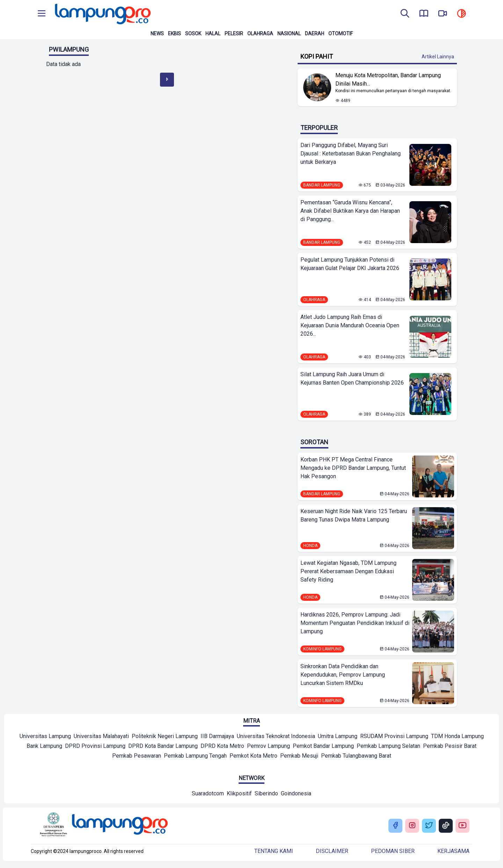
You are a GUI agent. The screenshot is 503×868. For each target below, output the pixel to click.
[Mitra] (45, 737)
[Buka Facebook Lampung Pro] (395, 826)
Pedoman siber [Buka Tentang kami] (393, 851)
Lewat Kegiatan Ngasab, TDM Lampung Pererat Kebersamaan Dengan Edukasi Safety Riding (348, 571)
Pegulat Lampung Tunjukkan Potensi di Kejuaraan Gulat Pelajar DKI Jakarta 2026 (350, 264)
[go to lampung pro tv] (443, 14)
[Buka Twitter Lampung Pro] (429, 826)
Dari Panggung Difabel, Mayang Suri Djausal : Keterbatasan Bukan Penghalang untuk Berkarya (351, 154)
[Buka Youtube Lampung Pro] (462, 826)
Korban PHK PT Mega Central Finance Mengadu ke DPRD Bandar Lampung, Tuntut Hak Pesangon (353, 468)
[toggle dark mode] (461, 14)
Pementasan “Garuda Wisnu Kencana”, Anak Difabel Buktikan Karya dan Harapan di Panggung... (350, 211)
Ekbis (174, 34)
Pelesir (234, 34)
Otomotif (341, 34)
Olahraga (260, 34)
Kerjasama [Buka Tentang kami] (453, 851)
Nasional (289, 34)
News (157, 34)
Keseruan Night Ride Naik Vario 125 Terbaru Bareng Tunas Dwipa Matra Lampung (354, 515)
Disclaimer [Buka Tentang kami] (332, 851)
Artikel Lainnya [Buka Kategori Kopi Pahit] (438, 57)
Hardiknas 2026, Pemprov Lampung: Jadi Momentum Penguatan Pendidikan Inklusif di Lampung (355, 623)
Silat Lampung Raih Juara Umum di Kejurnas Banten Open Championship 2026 (352, 378)
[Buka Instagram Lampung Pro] (412, 826)
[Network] (208, 794)
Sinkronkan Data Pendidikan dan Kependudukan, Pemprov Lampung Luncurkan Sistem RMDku (343, 675)
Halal (213, 34)
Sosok (193, 34)
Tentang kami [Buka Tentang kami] (274, 851)
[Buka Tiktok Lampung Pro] (446, 826)
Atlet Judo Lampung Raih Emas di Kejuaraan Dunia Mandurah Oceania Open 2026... (350, 325)
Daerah (315, 34)
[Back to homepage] (102, 14)
